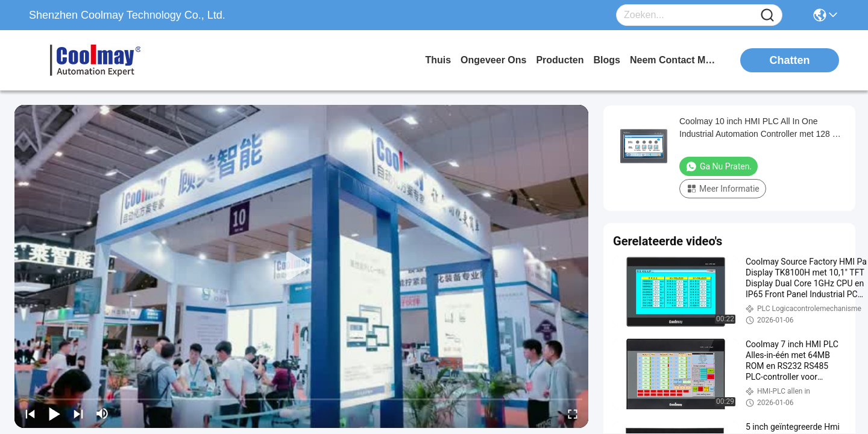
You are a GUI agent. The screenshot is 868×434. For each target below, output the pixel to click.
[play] (301, 266)
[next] (78, 414)
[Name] (767, 15)
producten (560, 60)
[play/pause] (54, 414)
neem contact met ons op (675, 60)
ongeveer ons (493, 60)
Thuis (438, 60)
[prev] (30, 414)
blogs (607, 60)
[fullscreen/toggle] (573, 414)
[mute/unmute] (102, 414)
